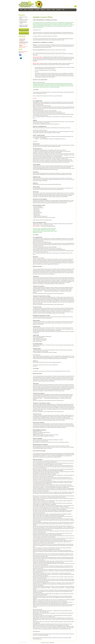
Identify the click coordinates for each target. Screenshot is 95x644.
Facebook (25, 51)
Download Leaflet (22, 38)
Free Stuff (37, 10)
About (25, 10)
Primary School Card (23, 44)
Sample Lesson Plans (23, 27)
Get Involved (31, 10)
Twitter (22, 53)
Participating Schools (23, 22)
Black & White (22, 48)
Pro (23, 41)
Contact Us (59, 10)
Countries (49, 10)
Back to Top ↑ (52, 643)
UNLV (21, 24)
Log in (48, 643)
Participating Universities (24, 25)
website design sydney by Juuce (23, 642)
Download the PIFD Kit (23, 47)
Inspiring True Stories (23, 21)
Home (21, 10)
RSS (63, 10)
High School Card (22, 43)
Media (53, 10)
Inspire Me (43, 10)
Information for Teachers (24, 20)
